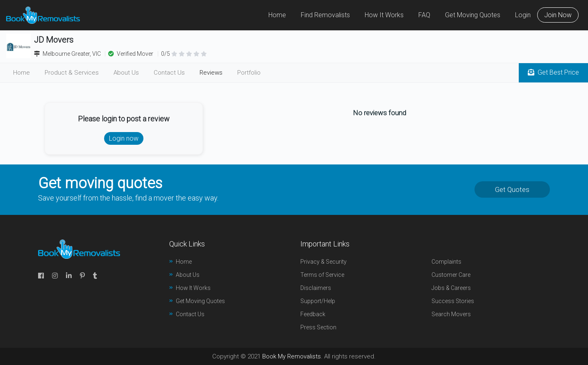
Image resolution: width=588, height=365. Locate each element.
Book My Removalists (292, 356)
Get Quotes (512, 189)
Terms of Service (322, 275)
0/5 (184, 54)
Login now (124, 138)
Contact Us (169, 73)
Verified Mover (131, 54)
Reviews (211, 73)
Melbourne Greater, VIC (68, 54)
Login (523, 15)
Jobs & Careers (451, 288)
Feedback (313, 314)
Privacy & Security (324, 262)
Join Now (558, 15)
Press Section (318, 327)
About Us (126, 73)
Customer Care (451, 275)
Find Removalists (325, 15)
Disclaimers (316, 288)
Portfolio (249, 73)
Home (277, 15)
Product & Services (72, 73)
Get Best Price (553, 72)
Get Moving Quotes (473, 15)
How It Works (384, 15)
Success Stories (453, 301)
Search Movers (451, 314)
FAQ (424, 15)
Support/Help (318, 301)
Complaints (446, 262)
